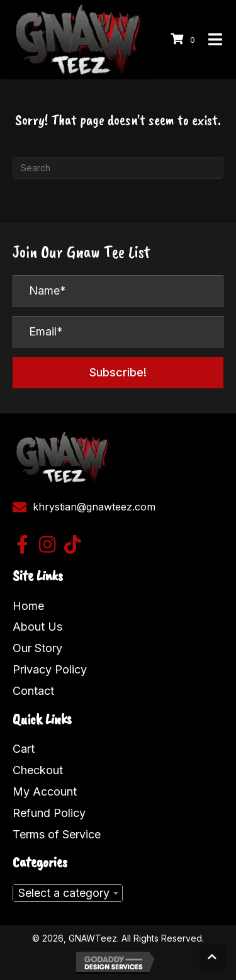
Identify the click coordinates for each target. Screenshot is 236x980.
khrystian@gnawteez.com (94, 507)
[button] (118, 373)
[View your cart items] (185, 39)
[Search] (118, 168)
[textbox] (68, 893)
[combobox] (68, 893)
